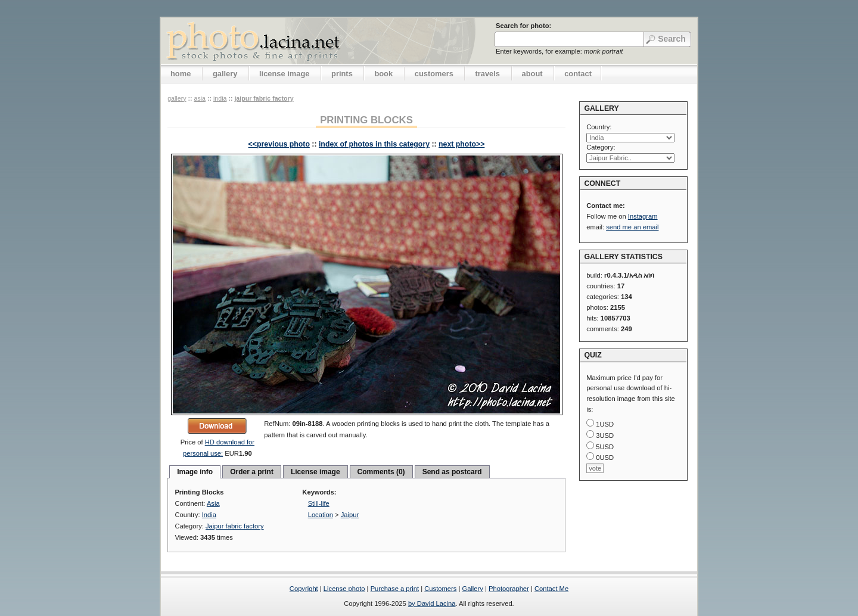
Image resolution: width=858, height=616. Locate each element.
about (532, 74)
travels (487, 74)
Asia (200, 98)
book (383, 74)
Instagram (643, 216)
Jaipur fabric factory (264, 98)
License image (315, 472)
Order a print (252, 472)
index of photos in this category (374, 144)
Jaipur (350, 515)
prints (342, 74)
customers (434, 74)
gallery (225, 74)
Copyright (304, 589)
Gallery (472, 589)
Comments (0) (381, 472)
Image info (195, 472)
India (220, 98)
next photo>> (461, 144)
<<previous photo (279, 144)
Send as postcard (452, 472)
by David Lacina (432, 603)
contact (578, 74)
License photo (344, 589)
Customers (440, 589)
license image (284, 74)
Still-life (319, 503)
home (181, 74)
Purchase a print (395, 589)
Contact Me (551, 589)
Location (321, 515)
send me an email (632, 227)
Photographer (509, 589)
